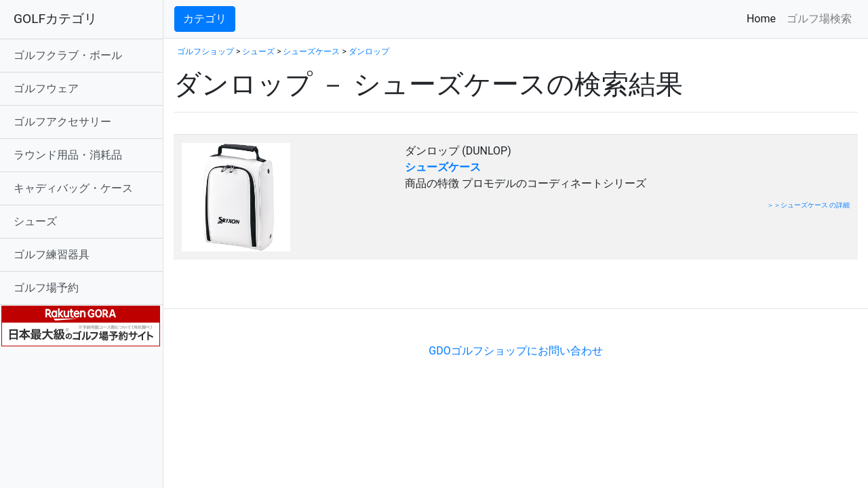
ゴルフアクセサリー (62, 122)
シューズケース (311, 52)
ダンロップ (369, 52)
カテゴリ (205, 19)
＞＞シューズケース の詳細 (808, 205)
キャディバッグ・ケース (73, 188)
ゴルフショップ (205, 52)
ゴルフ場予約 (46, 288)
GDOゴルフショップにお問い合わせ (515, 351)
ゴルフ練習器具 (52, 255)
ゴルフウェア (46, 88)
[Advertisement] (332, 288)
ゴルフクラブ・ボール (68, 55)
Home (764, 18)
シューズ (35, 221)
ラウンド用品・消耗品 (68, 155)
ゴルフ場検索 (819, 19)
